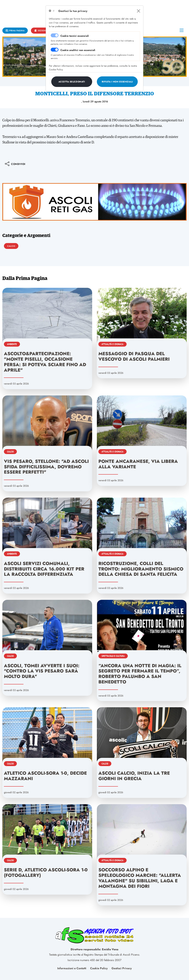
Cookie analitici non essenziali (78, 50)
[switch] (55, 50)
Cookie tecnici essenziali (75, 36)
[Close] (139, 11)
